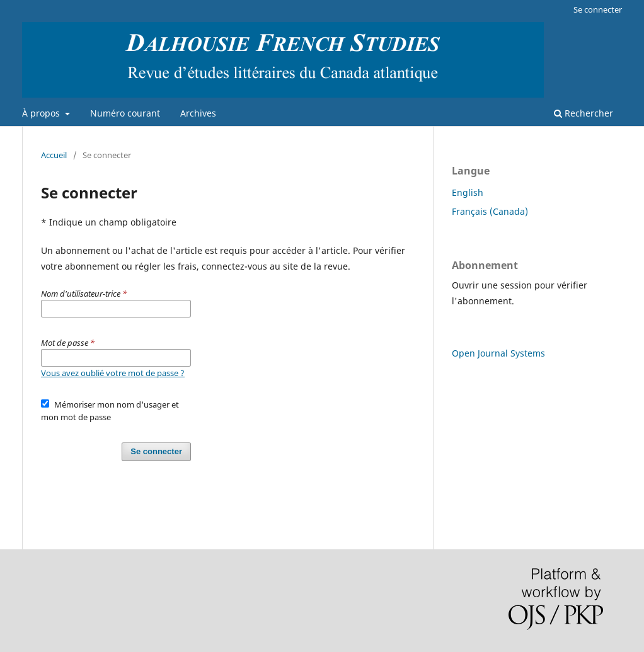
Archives (198, 113)
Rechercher (584, 113)
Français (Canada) (490, 211)
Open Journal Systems (498, 353)
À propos (42, 113)
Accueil (54, 155)
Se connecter (598, 9)
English (468, 192)
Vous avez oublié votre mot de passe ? (113, 373)
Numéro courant (125, 113)
